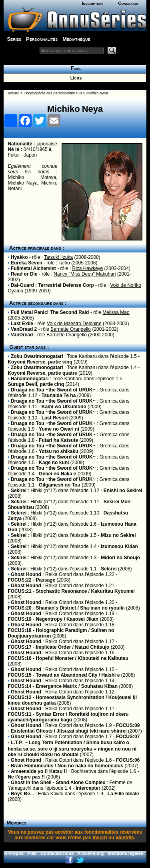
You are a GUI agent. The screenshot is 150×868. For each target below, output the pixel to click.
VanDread (22, 335)
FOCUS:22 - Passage (31, 580)
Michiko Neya (97, 93)
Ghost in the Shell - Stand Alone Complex (58, 783)
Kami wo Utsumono (64, 407)
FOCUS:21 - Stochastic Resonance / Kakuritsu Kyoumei (71, 591)
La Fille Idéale (123, 794)
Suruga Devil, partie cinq (36, 384)
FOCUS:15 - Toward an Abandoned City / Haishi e (64, 675)
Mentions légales (125, 853)
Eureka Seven (27, 263)
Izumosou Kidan (119, 546)
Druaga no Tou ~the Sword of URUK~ (53, 390)
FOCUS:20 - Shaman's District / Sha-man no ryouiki (66, 608)
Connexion (128, 3)
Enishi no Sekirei (123, 491)
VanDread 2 (24, 329)
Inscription (92, 3)
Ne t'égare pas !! (26, 777)
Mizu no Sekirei (118, 535)
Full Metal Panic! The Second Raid (50, 312)
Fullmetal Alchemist (33, 268)
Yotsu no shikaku (58, 451)
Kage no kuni (54, 463)
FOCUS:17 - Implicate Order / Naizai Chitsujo (58, 647)
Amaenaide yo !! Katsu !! (39, 771)
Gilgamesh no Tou (60, 485)
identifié (125, 838)
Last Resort (55, 418)
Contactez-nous (57, 853)
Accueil (13, 93)
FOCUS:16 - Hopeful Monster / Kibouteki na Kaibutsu (68, 658)
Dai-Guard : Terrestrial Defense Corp (52, 285)
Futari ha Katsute (58, 440)
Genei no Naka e (57, 474)
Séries (14, 39)
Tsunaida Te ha (59, 395)
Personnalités (42, 39)
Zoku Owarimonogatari (37, 356)
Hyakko (19, 257)
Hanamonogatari (30, 379)
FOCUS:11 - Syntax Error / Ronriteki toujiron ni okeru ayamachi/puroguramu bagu (68, 717)
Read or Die (24, 274)
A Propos (14, 853)
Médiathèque (76, 39)
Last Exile (22, 324)
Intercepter (88, 788)
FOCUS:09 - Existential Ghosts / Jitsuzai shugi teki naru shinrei (74, 728)
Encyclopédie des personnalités (49, 93)
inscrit (100, 838)
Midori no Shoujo (120, 558)
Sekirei (19, 491)
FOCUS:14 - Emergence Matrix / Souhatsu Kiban (63, 686)
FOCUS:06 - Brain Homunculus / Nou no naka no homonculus (74, 763)
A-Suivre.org (91, 853)
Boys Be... (22, 794)
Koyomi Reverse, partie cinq (40, 362)
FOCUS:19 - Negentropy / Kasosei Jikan (53, 619)
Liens (75, 78)
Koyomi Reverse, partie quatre (42, 373)
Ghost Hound (26, 574)
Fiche (75, 68)
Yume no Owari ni (59, 429)
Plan (32, 853)
